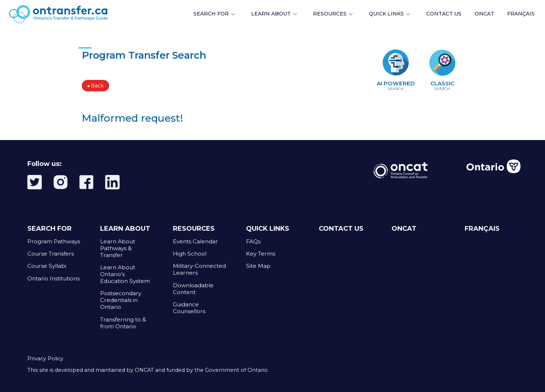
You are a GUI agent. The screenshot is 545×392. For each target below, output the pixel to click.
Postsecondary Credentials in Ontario (121, 300)
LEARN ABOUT (271, 14)
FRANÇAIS (521, 14)
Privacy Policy (45, 359)
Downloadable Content (193, 289)
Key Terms (261, 254)
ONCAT (484, 14)
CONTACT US (341, 229)
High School (190, 254)
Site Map (258, 266)
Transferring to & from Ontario (123, 323)
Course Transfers (51, 254)
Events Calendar (195, 241)
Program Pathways (54, 241)
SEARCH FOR (211, 14)
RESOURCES (330, 14)
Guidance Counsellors (189, 308)
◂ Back (95, 86)
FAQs (253, 241)
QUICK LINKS (386, 14)
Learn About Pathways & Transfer (118, 248)
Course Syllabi (47, 266)
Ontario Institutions (53, 278)
